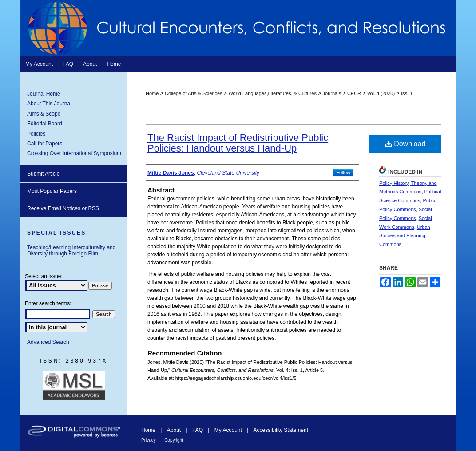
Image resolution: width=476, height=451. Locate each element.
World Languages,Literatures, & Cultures (272, 93)
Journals (332, 93)
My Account (228, 430)
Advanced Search (48, 342)
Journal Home (44, 94)
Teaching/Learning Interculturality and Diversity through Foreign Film (71, 251)
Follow (343, 172)
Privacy (149, 440)
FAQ (198, 430)
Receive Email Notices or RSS (63, 208)
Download (406, 144)
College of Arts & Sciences (194, 93)
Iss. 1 (407, 93)
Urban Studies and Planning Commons (405, 236)
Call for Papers (45, 144)
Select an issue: (44, 276)
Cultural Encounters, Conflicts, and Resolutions (238, 28)
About (174, 430)
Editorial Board (45, 124)
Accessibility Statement (281, 430)
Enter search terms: (48, 303)
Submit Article (43, 174)
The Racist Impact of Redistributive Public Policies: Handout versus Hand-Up (238, 143)
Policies (36, 134)
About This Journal (49, 104)
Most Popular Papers (52, 191)
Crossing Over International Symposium (74, 153)
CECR (354, 93)
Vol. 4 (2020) (381, 93)
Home (152, 93)
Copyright (174, 440)
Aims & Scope (44, 114)
